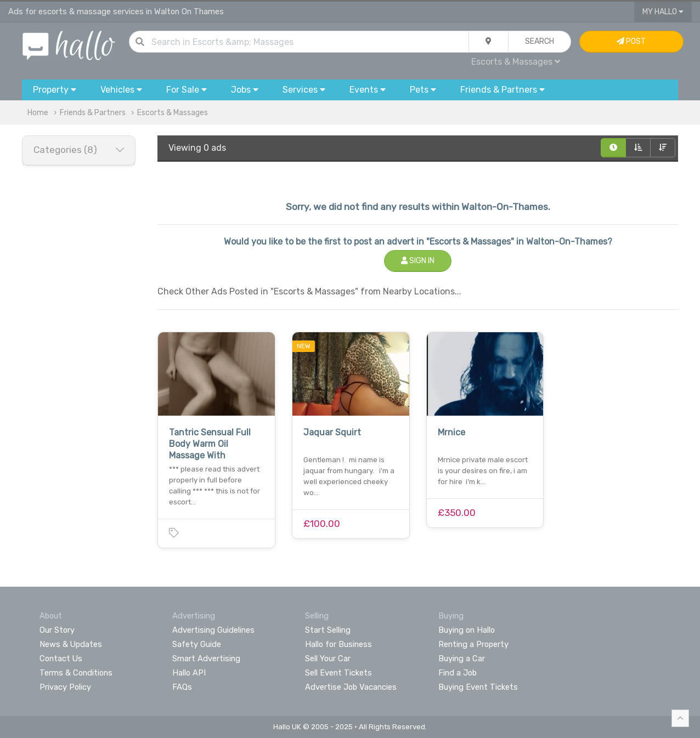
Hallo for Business (338, 644)
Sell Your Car (328, 658)
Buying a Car (462, 658)
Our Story (57, 630)
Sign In (418, 261)
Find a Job (458, 673)
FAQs (182, 687)
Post (631, 41)
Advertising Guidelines (213, 630)
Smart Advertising (206, 658)
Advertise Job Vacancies (351, 687)
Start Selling (328, 630)
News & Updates (71, 644)
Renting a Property (473, 644)
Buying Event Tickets (478, 687)
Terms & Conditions (76, 673)
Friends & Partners (93, 113)
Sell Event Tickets (338, 673)
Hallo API (189, 673)
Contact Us (61, 658)
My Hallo (663, 12)
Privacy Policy (65, 687)
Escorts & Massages (516, 62)
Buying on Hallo (467, 630)
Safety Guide (197, 644)
